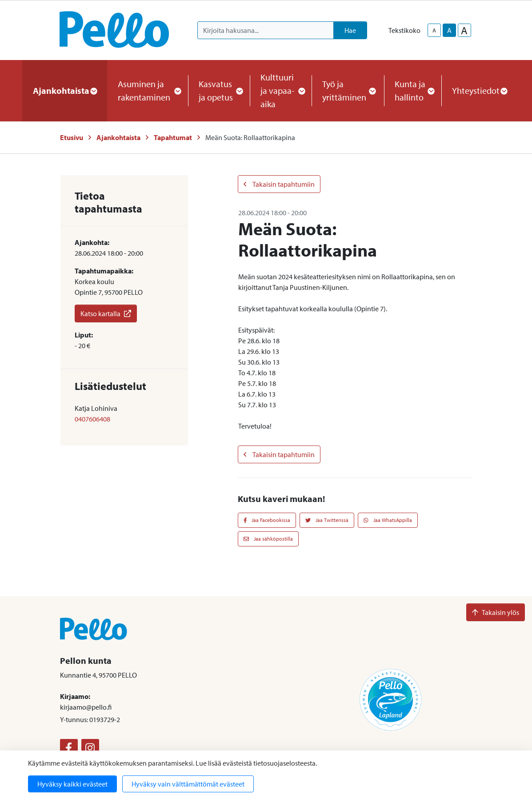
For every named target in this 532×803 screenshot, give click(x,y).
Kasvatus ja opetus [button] (219, 90)
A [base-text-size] (449, 30)
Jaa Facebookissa (267, 520)
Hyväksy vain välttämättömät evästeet (188, 784)
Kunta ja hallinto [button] (413, 90)
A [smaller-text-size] (434, 30)
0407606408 (92, 419)
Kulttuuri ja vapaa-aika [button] (281, 90)
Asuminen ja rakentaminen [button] (148, 90)
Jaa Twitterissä (327, 520)
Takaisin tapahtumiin (279, 184)
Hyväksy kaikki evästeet (72, 784)
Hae (350, 30)
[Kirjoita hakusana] (266, 30)
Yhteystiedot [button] (479, 90)
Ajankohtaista (118, 137)
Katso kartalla (106, 313)
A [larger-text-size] (464, 30)
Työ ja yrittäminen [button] (348, 90)
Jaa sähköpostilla (268, 539)
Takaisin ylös (496, 612)
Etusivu (72, 137)
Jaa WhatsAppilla (388, 520)
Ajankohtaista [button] (65, 90)
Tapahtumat (173, 137)
